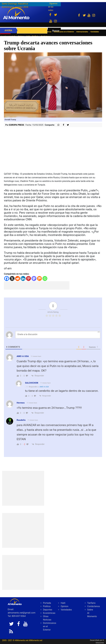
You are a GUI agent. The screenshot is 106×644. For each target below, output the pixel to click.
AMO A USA (44, 387)
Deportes (48, 610)
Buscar (56, 31)
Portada (47, 603)
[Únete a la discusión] (58, 335)
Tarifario (91, 603)
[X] (12, 278)
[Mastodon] (34, 278)
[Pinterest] (28, 278)
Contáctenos (94, 606)
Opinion (64, 606)
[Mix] (39, 278)
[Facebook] (7, 278)
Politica (47, 606)
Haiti (63, 603)
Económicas (49, 613)
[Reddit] (18, 278)
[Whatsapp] (45, 278)
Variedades (66, 610)
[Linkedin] (23, 278)
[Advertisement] (37, 285)
